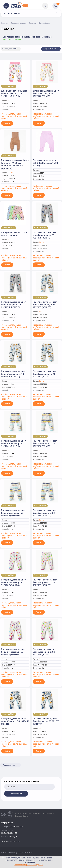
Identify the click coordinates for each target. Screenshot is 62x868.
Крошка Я (11, 173)
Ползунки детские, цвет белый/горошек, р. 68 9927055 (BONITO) (13, 652)
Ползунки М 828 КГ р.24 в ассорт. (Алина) (14, 234)
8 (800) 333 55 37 (17, 827)
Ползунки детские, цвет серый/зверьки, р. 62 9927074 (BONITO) (13, 305)
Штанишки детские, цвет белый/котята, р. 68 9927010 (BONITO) (46, 93)
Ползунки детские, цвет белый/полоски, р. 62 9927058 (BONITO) (45, 513)
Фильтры (51, 49)
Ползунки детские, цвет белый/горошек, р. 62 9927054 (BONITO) (45, 652)
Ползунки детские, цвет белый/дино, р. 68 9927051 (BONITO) (46, 721)
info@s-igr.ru (12, 837)
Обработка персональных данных (29, 865)
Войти (7, 123)
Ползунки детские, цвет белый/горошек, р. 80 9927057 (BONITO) (13, 582)
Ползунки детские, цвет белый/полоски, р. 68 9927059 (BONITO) (13, 513)
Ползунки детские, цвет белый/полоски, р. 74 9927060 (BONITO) (45, 443)
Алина (10, 239)
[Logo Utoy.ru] (20, 5)
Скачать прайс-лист (11, 841)
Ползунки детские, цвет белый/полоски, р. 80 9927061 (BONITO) (13, 443)
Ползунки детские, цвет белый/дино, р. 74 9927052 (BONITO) (15, 721)
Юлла (41, 170)
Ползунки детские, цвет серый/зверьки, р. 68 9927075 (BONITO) (45, 235)
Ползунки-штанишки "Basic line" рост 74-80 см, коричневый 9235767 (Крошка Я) (15, 164)
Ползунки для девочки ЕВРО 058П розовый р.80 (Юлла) (45, 163)
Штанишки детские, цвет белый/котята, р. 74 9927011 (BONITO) (14, 93)
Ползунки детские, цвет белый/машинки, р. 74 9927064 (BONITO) (13, 374)
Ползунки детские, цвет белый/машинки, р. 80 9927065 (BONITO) (45, 305)
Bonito (10, 100)
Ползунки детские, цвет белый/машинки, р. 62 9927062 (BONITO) (45, 374)
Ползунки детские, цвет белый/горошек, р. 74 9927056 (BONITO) (45, 582)
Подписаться (16, 794)
